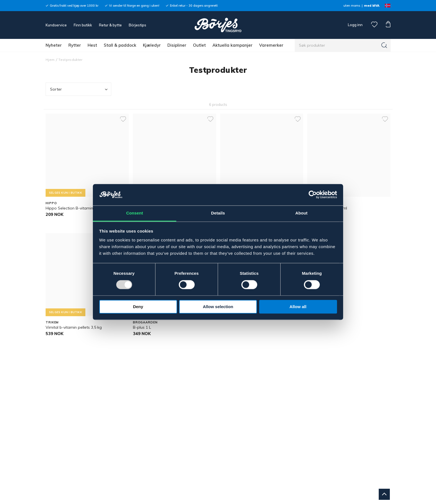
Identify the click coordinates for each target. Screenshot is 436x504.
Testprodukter (70, 60)
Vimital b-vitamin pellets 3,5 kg (74, 327)
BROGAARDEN (145, 322)
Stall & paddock (120, 45)
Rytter (75, 45)
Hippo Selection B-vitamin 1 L (73, 208)
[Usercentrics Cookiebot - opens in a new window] (313, 195)
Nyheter (54, 45)
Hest (92, 45)
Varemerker (271, 45)
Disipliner (177, 45)
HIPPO (51, 203)
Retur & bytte (110, 25)
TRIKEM (52, 322)
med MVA (372, 6)
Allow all (298, 307)
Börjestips (138, 25)
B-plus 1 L (142, 327)
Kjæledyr (152, 45)
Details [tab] (218, 213)
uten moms (352, 6)
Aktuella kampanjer (232, 45)
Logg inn (355, 25)
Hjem (50, 60)
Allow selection (218, 307)
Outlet (199, 45)
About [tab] (301, 213)
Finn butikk (83, 25)
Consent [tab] (135, 213)
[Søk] (384, 45)
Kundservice (56, 25)
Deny (138, 307)
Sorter (79, 89)
